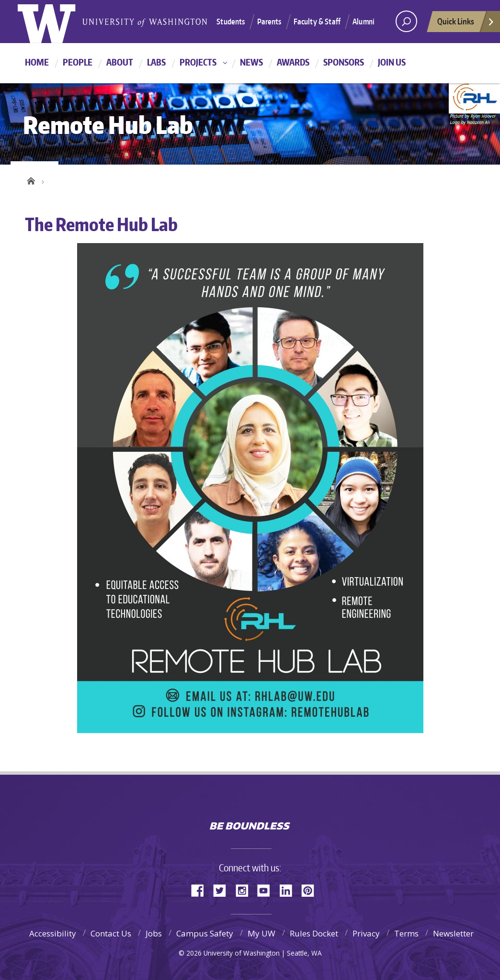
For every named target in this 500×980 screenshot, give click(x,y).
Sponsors (344, 62)
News (251, 62)
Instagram (245, 890)
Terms (406, 933)
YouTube (267, 890)
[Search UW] (406, 21)
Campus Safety (205, 933)
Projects (198, 62)
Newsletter (453, 933)
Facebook (201, 890)
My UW (261, 933)
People (78, 62)
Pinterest (311, 890)
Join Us (392, 62)
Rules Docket (314, 933)
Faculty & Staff (317, 22)
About (120, 62)
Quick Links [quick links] (466, 24)
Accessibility (53, 933)
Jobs (154, 933)
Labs (156, 62)
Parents (269, 22)
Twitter (223, 890)
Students (231, 22)
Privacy (366, 933)
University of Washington (250, 806)
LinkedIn (289, 890)
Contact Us (111, 933)
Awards (293, 62)
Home (37, 62)
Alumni (364, 22)
